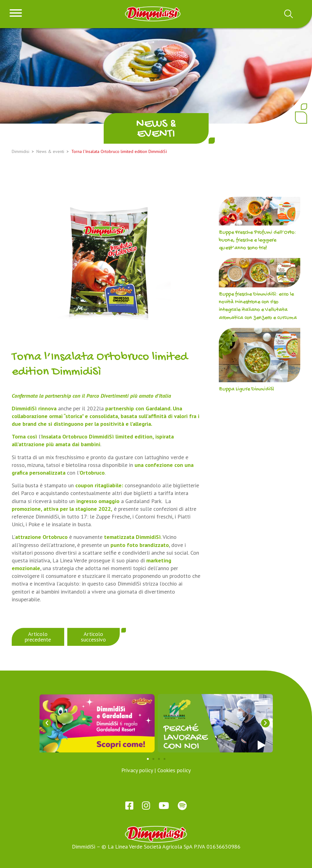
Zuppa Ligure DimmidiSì (246, 389)
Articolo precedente (38, 637)
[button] (47, 723)
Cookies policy (174, 770)
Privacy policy (137, 770)
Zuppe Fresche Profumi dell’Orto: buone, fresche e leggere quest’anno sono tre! (257, 240)
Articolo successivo (93, 637)
